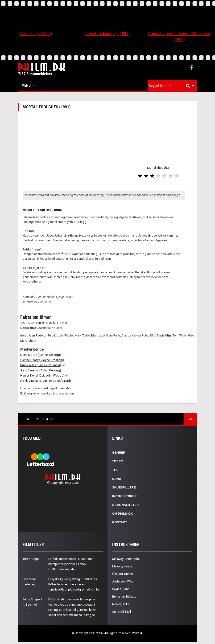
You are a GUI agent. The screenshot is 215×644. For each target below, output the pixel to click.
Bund (117, 479)
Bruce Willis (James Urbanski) (41, 365)
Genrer (119, 453)
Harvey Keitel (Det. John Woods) (42, 375)
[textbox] (174, 86)
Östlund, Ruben (123, 574)
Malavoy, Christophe (126, 559)
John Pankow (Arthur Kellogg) (41, 370)
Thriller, (41, 323)
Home (26, 419)
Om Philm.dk (122, 514)
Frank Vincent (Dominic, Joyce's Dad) (46, 381)
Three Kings (31, 559)
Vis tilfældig (45, 419)
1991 (24, 323)
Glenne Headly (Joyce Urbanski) (42, 360)
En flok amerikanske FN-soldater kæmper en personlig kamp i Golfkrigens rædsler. (70, 564)
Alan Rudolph (38, 335)
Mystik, (51, 323)
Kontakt (120, 522)
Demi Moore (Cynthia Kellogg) (41, 355)
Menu (28, 85)
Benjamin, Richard (124, 597)
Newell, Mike (121, 604)
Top (115, 470)
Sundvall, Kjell (122, 612)
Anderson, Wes (123, 581)
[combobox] (172, 86)
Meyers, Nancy (122, 566)
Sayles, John (121, 589)
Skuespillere (124, 487)
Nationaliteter (125, 505)
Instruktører (124, 496)
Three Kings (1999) (36, 34)
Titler (118, 461)
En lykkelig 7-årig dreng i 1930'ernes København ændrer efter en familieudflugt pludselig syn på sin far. (74, 584)
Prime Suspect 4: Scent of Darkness (32, 605)
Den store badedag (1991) (107, 34)
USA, (32, 323)
